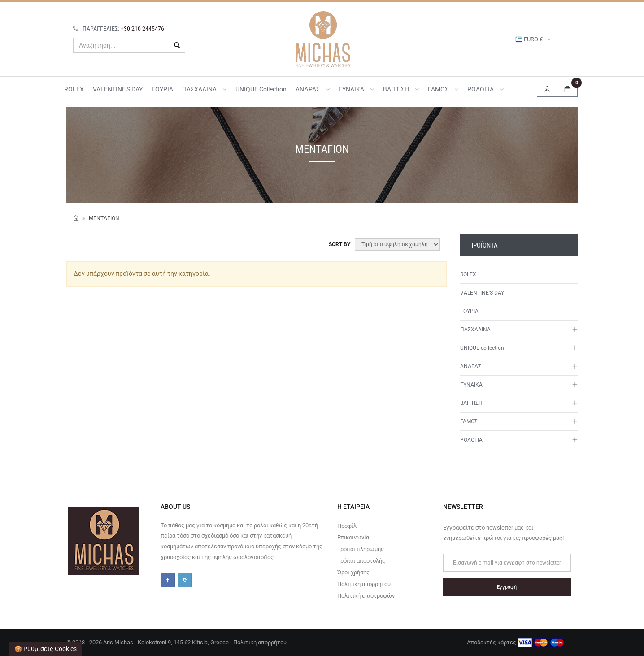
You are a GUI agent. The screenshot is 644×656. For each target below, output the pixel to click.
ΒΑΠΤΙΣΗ (401, 89)
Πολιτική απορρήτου (364, 584)
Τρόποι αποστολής (361, 561)
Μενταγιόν (104, 218)
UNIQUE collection (261, 89)
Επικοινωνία (353, 537)
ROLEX (74, 89)
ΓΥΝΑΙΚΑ (356, 89)
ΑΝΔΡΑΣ (313, 89)
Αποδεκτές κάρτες (516, 643)
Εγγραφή (507, 587)
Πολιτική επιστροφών (366, 596)
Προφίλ (347, 526)
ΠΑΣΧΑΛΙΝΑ (204, 89)
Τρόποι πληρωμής (361, 549)
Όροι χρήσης (353, 572)
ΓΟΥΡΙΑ (162, 89)
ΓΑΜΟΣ (443, 89)
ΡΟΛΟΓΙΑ (485, 89)
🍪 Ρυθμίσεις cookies (46, 649)
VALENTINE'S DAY (118, 89)
